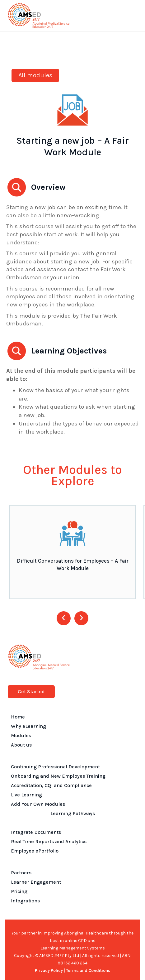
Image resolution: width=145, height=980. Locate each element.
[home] (37, 16)
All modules (35, 75)
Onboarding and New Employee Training (58, 776)
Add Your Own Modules (38, 804)
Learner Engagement (36, 882)
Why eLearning (28, 726)
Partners (21, 873)
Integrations (25, 901)
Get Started (31, 692)
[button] (131, 16)
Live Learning (26, 795)
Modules (21, 735)
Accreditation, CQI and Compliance (51, 785)
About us (21, 745)
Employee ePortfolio (35, 851)
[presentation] (64, 618)
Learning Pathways (73, 813)
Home (18, 717)
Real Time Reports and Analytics (49, 841)
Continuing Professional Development (55, 767)
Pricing (19, 891)
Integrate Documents (36, 832)
